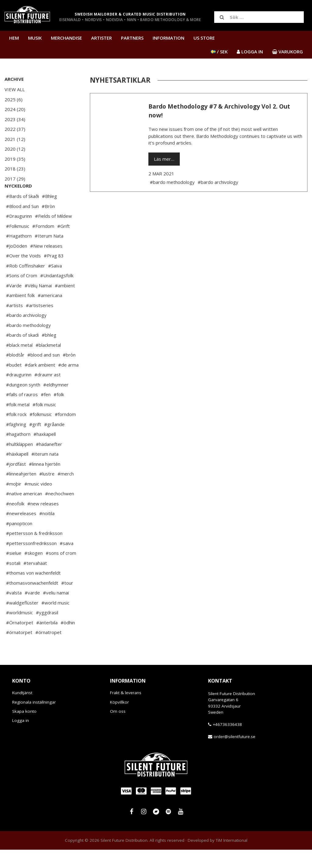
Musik (35, 38)
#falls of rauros (22, 413)
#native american (24, 512)
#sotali (13, 581)
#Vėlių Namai (38, 304)
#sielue (14, 571)
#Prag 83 (54, 274)
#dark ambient (40, 383)
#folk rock (16, 432)
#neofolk (15, 522)
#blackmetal (48, 363)
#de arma (68, 383)
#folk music (44, 423)
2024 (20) (15, 109)
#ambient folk (20, 314)
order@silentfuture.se (234, 755)
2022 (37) (15, 129)
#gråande (54, 443)
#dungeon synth (23, 403)
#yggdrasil (47, 631)
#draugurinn (19, 393)
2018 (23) (15, 169)
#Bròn (48, 224)
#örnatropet (48, 651)
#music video (38, 502)
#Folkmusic (18, 244)
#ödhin (68, 641)
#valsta (14, 611)
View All (15, 89)
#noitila (47, 532)
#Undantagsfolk (57, 294)
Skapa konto (24, 730)
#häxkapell (17, 472)
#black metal (19, 363)
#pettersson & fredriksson (34, 551)
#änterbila (47, 641)
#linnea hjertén (45, 482)
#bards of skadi (22, 353)
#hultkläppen (19, 462)
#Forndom (43, 244)
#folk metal (18, 423)
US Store (204, 38)
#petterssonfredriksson (31, 561)
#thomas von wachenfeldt (33, 591)
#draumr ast (48, 393)
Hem (14, 38)
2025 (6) (14, 99)
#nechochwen (60, 512)
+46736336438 (227, 743)
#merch (66, 492)
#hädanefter (49, 462)
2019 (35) (15, 159)
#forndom (65, 432)
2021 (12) (15, 139)
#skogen (34, 571)
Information (168, 38)
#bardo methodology (28, 343)
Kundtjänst (22, 711)
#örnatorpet (19, 651)
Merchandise (66, 38)
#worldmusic (19, 631)
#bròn (69, 373)
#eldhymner (56, 403)
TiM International (232, 859)
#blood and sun (44, 373)
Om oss (118, 730)
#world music (55, 621)
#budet (14, 383)
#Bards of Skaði (23, 214)
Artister (101, 38)
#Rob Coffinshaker (26, 284)
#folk (59, 413)
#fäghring (16, 443)
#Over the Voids (23, 274)
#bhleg (49, 353)
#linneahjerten (21, 492)
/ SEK (219, 52)
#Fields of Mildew (53, 234)
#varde (32, 611)
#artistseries (40, 324)
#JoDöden (17, 264)
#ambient (65, 304)
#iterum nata (45, 472)
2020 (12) (15, 149)
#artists (14, 324)
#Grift (64, 244)
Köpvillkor (119, 720)
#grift (35, 443)
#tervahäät (35, 581)
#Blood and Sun (22, 224)
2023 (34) (15, 119)
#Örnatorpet (20, 641)
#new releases (43, 522)
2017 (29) (15, 179)
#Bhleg (50, 214)
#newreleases (21, 532)
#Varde (14, 304)
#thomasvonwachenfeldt (32, 601)
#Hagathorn (19, 254)
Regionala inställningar (34, 720)
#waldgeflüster (22, 621)
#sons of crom (61, 571)
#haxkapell (45, 452)
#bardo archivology (26, 333)
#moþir (14, 502)
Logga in (21, 739)
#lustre (47, 492)
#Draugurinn (19, 234)
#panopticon (19, 542)
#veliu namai (56, 611)
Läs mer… (164, 159)
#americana (50, 314)
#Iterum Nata (49, 254)
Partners (132, 38)
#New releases (46, 264)
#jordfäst (16, 482)
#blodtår (15, 373)
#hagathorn (18, 452)
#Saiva (55, 284)
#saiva (67, 561)
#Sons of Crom (22, 294)
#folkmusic (41, 432)
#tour (67, 601)
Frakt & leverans (126, 711)
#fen (46, 413)
